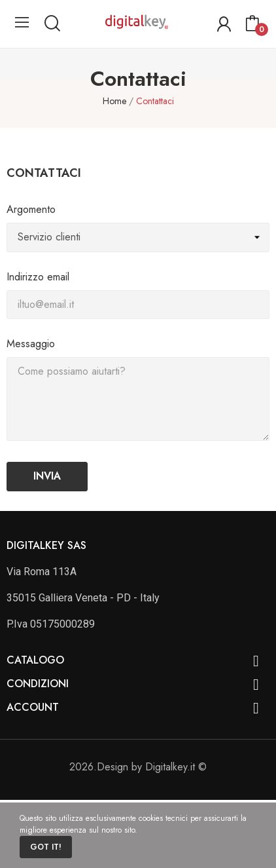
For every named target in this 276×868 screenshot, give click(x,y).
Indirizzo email (38, 277)
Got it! (46, 847)
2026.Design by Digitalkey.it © (138, 767)
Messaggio (31, 344)
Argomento (31, 209)
